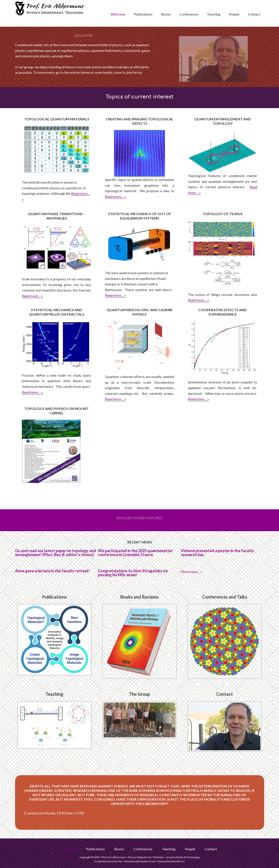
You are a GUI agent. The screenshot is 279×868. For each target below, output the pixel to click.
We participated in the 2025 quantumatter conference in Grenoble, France (135, 553)
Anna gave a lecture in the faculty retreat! (52, 571)
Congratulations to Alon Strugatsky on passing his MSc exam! (133, 573)
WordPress (178, 861)
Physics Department (139, 857)
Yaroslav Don (115, 861)
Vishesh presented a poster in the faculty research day (217, 553)
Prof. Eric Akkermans (50, 13)
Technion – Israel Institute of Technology (176, 857)
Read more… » (115, 196)
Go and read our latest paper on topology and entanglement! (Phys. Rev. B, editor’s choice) (56, 553)
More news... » (191, 572)
